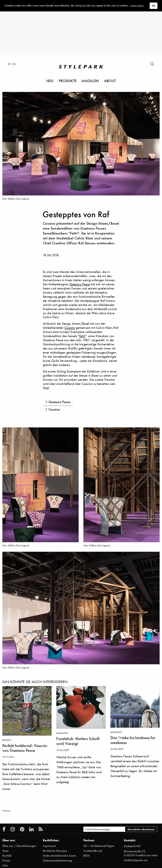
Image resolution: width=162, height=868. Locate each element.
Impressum (49, 846)
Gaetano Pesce (80, 284)
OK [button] (153, 6)
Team (5, 851)
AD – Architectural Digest (99, 846)
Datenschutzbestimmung (58, 860)
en (14, 64)
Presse (6, 860)
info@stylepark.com (136, 860)
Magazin (90, 81)
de (9, 64)
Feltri (82, 336)
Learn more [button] (137, 6)
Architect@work (93, 851)
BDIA (87, 856)
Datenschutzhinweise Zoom (59, 856)
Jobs (5, 865)
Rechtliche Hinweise (55, 851)
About (110, 81)
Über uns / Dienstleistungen (19, 846)
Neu (50, 81)
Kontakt (7, 856)
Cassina (70, 328)
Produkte (68, 81)
